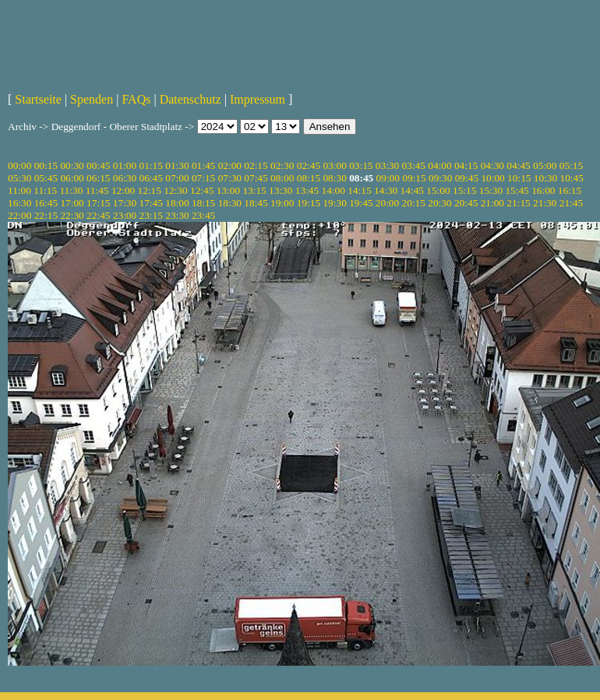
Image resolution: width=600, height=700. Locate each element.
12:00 (123, 190)
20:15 (414, 203)
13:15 (254, 190)
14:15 (359, 190)
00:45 (98, 165)
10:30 (545, 178)
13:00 (228, 190)
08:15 (309, 178)
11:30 (71, 190)
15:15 (464, 190)
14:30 (386, 190)
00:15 (46, 165)
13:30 (281, 190)
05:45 (46, 178)
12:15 (150, 190)
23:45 (203, 215)
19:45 (361, 203)
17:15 (98, 203)
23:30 (177, 215)
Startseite (38, 99)
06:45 (151, 178)
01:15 (151, 165)
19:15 (309, 203)
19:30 (334, 203)
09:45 (467, 178)
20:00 (387, 203)
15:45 (517, 190)
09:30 (440, 178)
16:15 (570, 190)
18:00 (177, 203)
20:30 (439, 203)
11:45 (97, 190)
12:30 (175, 190)
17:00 (72, 203)
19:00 (282, 203)
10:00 (492, 178)
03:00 (334, 165)
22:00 (19, 215)
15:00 (438, 190)
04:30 (492, 165)
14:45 (412, 190)
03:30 (387, 165)
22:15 (46, 215)
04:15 (466, 165)
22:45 (98, 215)
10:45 (572, 178)
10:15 (519, 178)
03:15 (361, 165)
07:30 (230, 178)
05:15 (571, 165)
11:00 (19, 190)
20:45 (466, 203)
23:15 (151, 215)
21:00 (492, 203)
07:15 (203, 178)
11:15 (45, 190)
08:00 (282, 178)
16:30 (19, 203)
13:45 (307, 190)
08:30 (334, 178)
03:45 (414, 165)
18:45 (256, 203)
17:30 (125, 203)
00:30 (72, 165)
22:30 (72, 215)
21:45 (571, 203)
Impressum (258, 99)
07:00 (177, 178)
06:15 (98, 178)
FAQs (136, 99)
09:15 (414, 178)
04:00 (439, 165)
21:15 (518, 203)
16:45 (46, 203)
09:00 (388, 178)
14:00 (334, 190)
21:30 (545, 203)
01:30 (177, 165)
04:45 (518, 165)
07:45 (256, 178)
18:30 (230, 203)
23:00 (125, 215)
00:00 (19, 165)
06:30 (125, 178)
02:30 (282, 165)
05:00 (545, 165)
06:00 (72, 178)
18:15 (203, 203)
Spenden (92, 99)
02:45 (309, 165)
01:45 (203, 165)
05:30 (19, 178)
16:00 (543, 190)
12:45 (202, 190)
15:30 (491, 190)
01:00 (125, 165)
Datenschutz (191, 99)
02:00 (230, 165)
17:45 (151, 203)
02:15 (256, 165)
